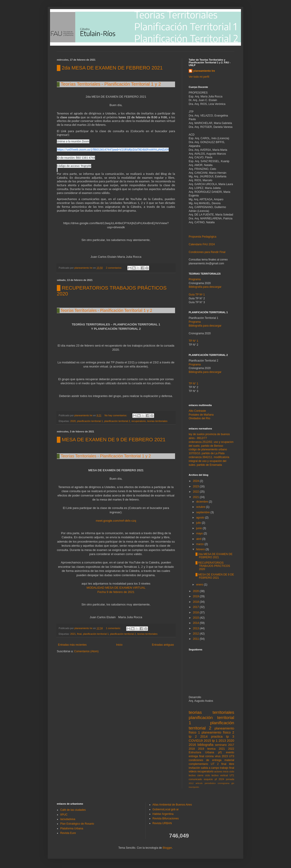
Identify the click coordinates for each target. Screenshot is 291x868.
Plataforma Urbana (72, 828)
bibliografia (206, 745)
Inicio (119, 645)
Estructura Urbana (201, 752)
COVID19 (196, 741)
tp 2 (193, 737)
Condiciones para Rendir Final (207, 252)
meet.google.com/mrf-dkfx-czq (116, 521)
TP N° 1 (193, 384)
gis (233, 783)
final (79, 634)
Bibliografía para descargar (205, 287)
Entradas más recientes (72, 645)
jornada (230, 779)
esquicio (208, 779)
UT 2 (215, 764)
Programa (195, 279)
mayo (200, 533)
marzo (200, 544)
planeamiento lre (204, 71)
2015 (196, 618)
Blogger (167, 848)
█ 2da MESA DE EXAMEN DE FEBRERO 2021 (110, 68)
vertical (224, 775)
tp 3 (230, 737)
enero (200, 585)
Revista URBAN (162, 823)
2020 (73, 421)
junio (199, 528)
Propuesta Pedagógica (202, 237)
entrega (193, 756)
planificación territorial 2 (117, 421)
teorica (211, 749)
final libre (228, 764)
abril (199, 539)
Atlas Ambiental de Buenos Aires (172, 805)
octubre (201, 507)
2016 (196, 613)
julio (199, 523)
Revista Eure (68, 833)
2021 (73, 634)
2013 (196, 628)
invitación (194, 768)
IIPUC (64, 815)
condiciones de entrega (205, 760)
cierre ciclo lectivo (208, 775)
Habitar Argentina (163, 814)
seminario (221, 745)
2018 (196, 602)
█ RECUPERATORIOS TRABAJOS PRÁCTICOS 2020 (213, 566)
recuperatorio (139, 421)
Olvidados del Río (199, 418)
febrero (201, 549)
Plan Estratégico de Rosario (77, 824)
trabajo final (227, 768)
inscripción (194, 787)
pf (216, 779)
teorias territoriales (157, 421)
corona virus (213, 756)
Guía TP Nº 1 (197, 295)
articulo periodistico (206, 783)
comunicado (195, 779)
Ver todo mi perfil (199, 77)
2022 (196, 492)
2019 (196, 596)
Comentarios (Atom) (86, 651)
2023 (196, 486)
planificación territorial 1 (90, 421)
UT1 (232, 775)
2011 (196, 639)
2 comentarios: (114, 268)
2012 (196, 634)
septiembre (203, 512)
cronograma (224, 783)
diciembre (202, 502)
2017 (196, 607)
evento (230, 752)
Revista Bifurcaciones (166, 818)
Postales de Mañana (201, 415)
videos (193, 771)
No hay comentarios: (116, 415)
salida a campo (210, 768)
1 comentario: (114, 628)
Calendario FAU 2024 (202, 244)
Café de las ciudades (73, 810)
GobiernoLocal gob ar (166, 809)
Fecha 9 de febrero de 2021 (116, 592)
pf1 (220, 752)
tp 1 (215, 741)
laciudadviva (68, 819)
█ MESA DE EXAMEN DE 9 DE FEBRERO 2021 (111, 440)
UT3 (232, 756)
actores (218, 771)
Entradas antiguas (163, 645)
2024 (196, 481)
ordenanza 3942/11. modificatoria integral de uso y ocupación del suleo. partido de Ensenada (209, 461)
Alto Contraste (197, 411)
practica (217, 737)
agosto (201, 518)
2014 (196, 623)
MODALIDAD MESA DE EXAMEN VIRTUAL (116, 588)
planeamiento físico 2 (218, 732)
